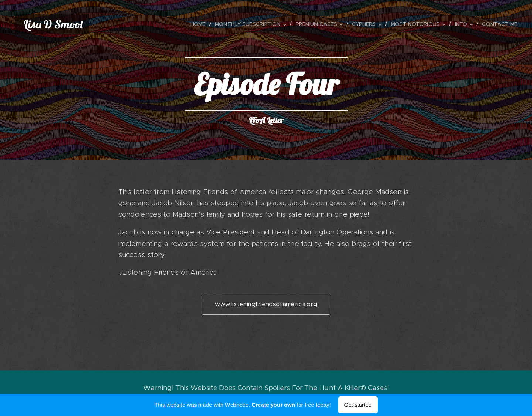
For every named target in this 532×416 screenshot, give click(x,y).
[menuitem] (200, 24)
